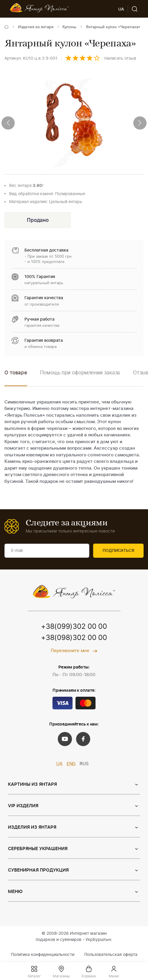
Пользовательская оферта (111, 955)
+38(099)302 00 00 (74, 627)
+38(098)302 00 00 (74, 638)
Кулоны (69, 27)
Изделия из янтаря (36, 27)
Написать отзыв (120, 58)
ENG (71, 764)
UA (59, 764)
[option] (80, 377)
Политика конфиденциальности (43, 955)
